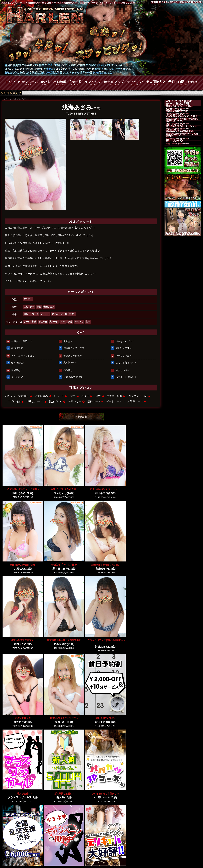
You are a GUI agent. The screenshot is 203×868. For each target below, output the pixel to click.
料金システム (28, 83)
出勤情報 (60, 83)
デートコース (156, 825)
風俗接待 (143, 825)
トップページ (7, 99)
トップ (11, 83)
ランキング (93, 83)
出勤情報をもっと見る (81, 799)
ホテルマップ (114, 83)
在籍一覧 (75, 83)
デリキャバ (135, 83)
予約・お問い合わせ (183, 83)
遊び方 (46, 83)
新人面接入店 (156, 83)
